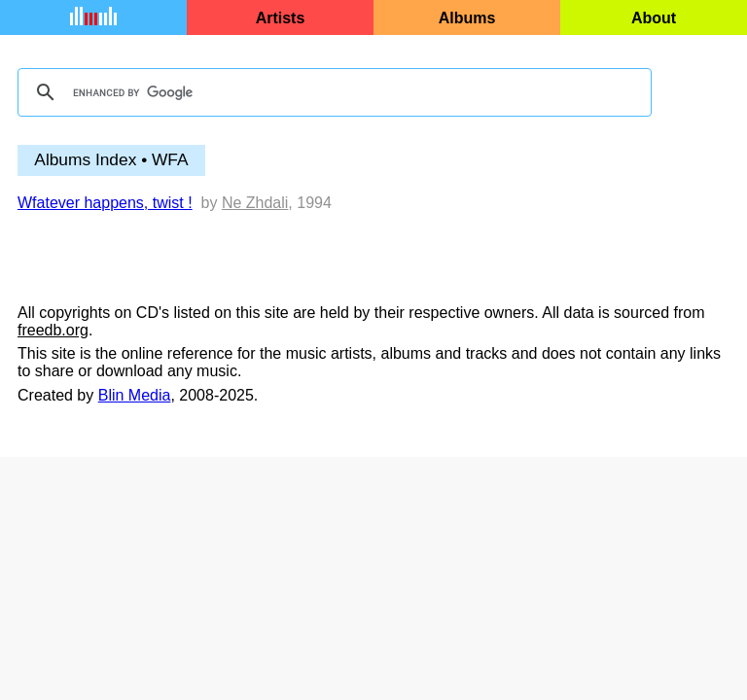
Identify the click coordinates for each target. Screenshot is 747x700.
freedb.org (53, 330)
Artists (281, 18)
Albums (467, 18)
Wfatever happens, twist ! (105, 203)
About (654, 18)
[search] (332, 92)
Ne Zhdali (255, 203)
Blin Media (135, 395)
